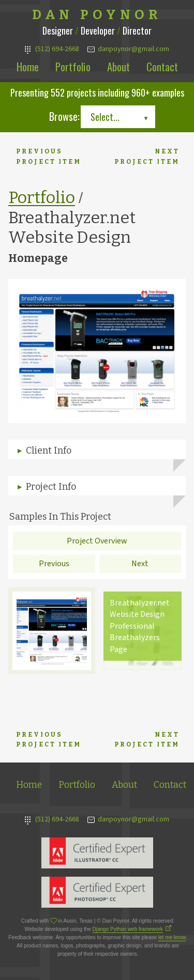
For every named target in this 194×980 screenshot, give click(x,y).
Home (28, 66)
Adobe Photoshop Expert (97, 892)
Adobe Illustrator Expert (97, 853)
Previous (54, 564)
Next (140, 564)
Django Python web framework (128, 929)
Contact (162, 66)
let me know (172, 937)
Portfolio (73, 66)
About (118, 66)
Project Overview (97, 541)
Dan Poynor (97, 15)
